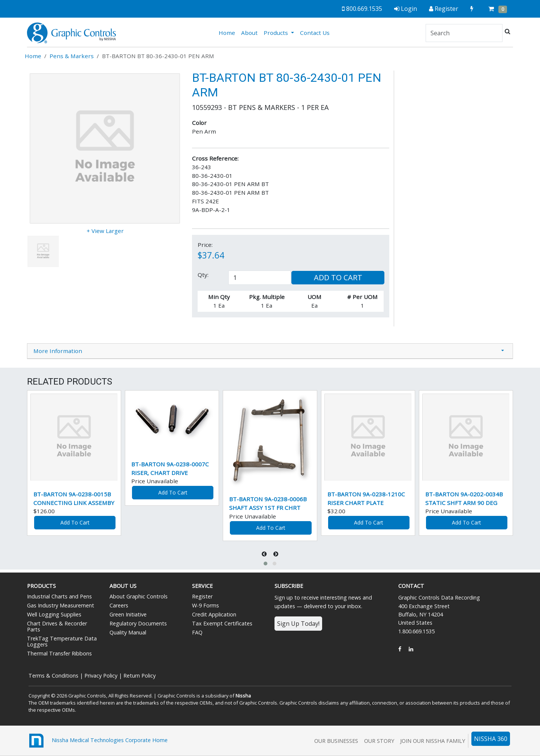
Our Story (379, 741)
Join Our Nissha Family (433, 741)
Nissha (243, 696)
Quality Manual (128, 632)
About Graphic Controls (139, 596)
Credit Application (214, 614)
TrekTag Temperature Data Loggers (62, 641)
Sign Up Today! (298, 624)
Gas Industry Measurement (61, 605)
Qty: (203, 275)
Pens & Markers (72, 56)
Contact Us (315, 33)
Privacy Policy (101, 676)
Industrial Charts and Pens (59, 596)
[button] (265, 564)
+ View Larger (105, 231)
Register (202, 596)
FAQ (197, 632)
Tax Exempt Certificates (222, 623)
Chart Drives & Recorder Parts (57, 626)
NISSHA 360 (491, 739)
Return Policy (139, 676)
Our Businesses (336, 741)
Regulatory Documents (138, 623)
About (249, 33)
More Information (58, 351)
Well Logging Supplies (54, 614)
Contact (411, 586)
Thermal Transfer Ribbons (59, 653)
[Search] (464, 33)
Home (228, 32)
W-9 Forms (205, 605)
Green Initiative (128, 614)
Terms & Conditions (53, 676)
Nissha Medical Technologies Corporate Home (97, 741)
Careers (119, 605)
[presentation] (265, 554)
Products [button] (277, 33)
